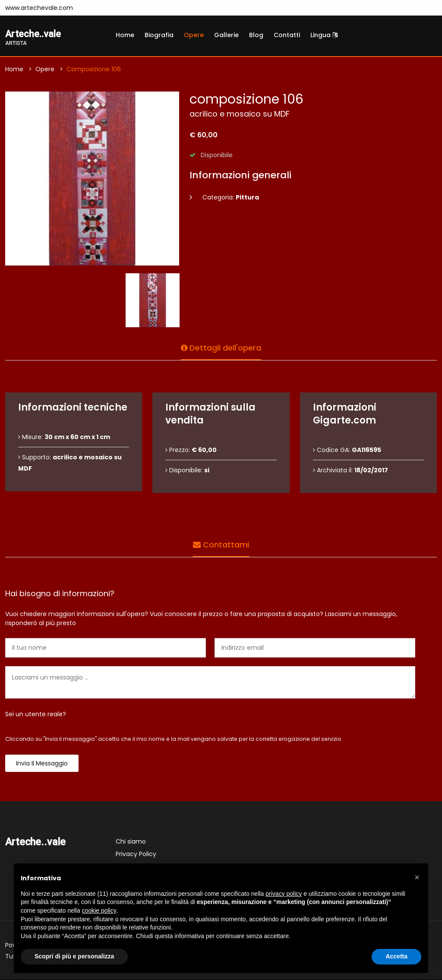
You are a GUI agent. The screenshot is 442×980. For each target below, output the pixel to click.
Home (125, 35)
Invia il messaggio (42, 764)
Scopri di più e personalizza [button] (74, 956)
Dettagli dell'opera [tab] (221, 346)
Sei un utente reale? (36, 715)
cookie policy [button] (99, 910)
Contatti (287, 35)
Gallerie (226, 35)
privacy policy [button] (284, 894)
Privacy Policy (136, 855)
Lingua (324, 35)
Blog (256, 35)
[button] (417, 877)
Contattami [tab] (221, 543)
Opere (194, 35)
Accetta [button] (396, 956)
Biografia (159, 35)
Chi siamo (131, 842)
